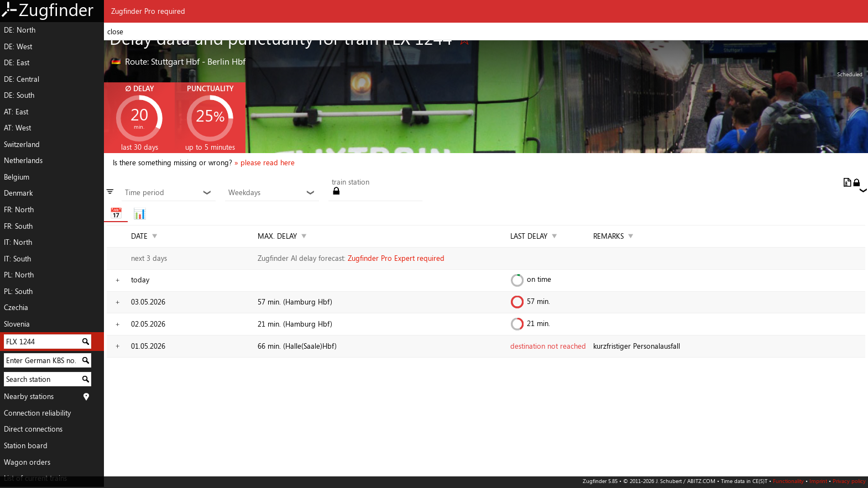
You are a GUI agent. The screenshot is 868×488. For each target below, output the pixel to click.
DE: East (17, 62)
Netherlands (23, 160)
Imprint (818, 481)
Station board (26, 445)
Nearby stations (29, 396)
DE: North (20, 30)
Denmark (18, 193)
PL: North (19, 275)
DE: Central (22, 79)
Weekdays (272, 193)
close (115, 32)
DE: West (18, 46)
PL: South (18, 291)
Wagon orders (27, 462)
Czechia (16, 307)
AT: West (17, 128)
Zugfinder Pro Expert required (396, 258)
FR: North (19, 209)
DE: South (19, 95)
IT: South (17, 259)
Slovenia (17, 324)
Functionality (788, 481)
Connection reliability (37, 413)
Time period (168, 193)
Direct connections (33, 429)
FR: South (18, 226)
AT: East (16, 112)
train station (351, 182)
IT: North (18, 242)
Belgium (17, 177)
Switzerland (22, 144)
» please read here (265, 162)
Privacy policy (849, 481)
